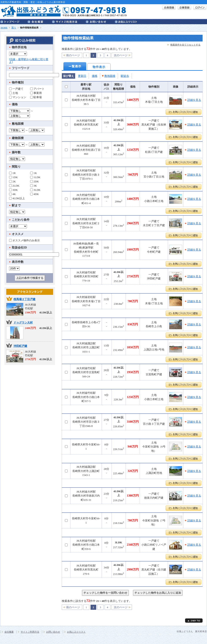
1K (34, 173)
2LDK (14, 186)
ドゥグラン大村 (23, 323)
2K (12, 181)
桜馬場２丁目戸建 (24, 299)
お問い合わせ (100, 21)
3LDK (35, 190)
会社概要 (40, 21)
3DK (13, 190)
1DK (13, 177)
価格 (95, 76)
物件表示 (99, 66)
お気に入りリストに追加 (183, 112)
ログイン (200, 8)
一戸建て (16, 89)
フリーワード (21, 68)
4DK (34, 194)
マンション (18, 97)
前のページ (73, 55)
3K (34, 186)
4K (12, 194)
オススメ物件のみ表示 (24, 240)
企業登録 (184, 8)
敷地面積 (110, 76)
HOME (4, 28)
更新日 (82, 76)
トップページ (14, 21)
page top (194, 621)
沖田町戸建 (20, 346)
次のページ (121, 55)
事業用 (36, 93)
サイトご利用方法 (69, 21)
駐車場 (36, 97)
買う (14, 28)
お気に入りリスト (126, 21)
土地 (13, 93)
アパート (37, 89)
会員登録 (169, 8)
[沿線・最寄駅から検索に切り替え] (29, 61)
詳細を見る (194, 100)
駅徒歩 (125, 76)
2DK (34, 181)
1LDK (35, 177)
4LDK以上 (17, 198)
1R (12, 173)
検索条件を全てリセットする (185, 45)
